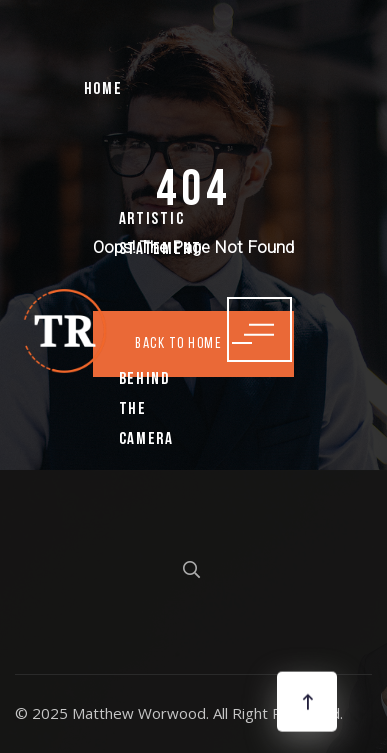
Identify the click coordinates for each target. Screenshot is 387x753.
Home (103, 89)
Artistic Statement (160, 234)
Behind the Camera (146, 409)
